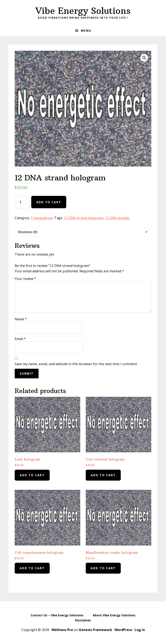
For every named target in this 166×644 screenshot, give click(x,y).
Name (21, 319)
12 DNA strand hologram (83, 218)
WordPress (123, 630)
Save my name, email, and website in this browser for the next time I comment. (76, 364)
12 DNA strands (117, 218)
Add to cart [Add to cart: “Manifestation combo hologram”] (103, 568)
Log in (140, 630)
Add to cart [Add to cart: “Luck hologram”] (32, 475)
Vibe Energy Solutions (83, 11)
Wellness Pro (62, 630)
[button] (144, 58)
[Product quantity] (22, 202)
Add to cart (49, 202)
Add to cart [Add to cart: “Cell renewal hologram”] (103, 475)
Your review (25, 279)
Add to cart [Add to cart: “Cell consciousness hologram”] (32, 568)
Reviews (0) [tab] (28, 232)
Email (20, 339)
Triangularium (42, 218)
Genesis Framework (95, 630)
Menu (86, 30)
